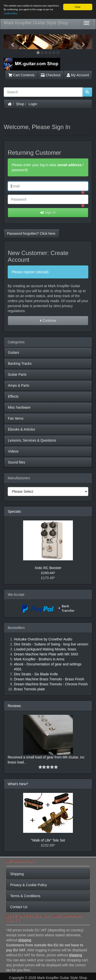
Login (33, 104)
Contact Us (19, 907)
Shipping (17, 874)
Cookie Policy (11, 13)
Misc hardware (19, 407)
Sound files (17, 462)
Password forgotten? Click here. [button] (32, 234)
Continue (48, 321)
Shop (20, 104)
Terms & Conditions (25, 896)
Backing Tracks (20, 364)
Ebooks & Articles (22, 429)
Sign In (48, 213)
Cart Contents (21, 75)
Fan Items (16, 418)
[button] (10, 42)
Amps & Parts (19, 385)
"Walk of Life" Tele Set (48, 840)
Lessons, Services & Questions (32, 440)
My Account (78, 75)
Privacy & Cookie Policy (29, 885)
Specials (14, 511)
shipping (25, 940)
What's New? (18, 784)
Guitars (14, 353)
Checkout (51, 75)
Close (78, 7)
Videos (13, 451)
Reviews (14, 706)
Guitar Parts (17, 374)
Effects (13, 396)
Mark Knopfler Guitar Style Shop (36, 23)
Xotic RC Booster (48, 568)
